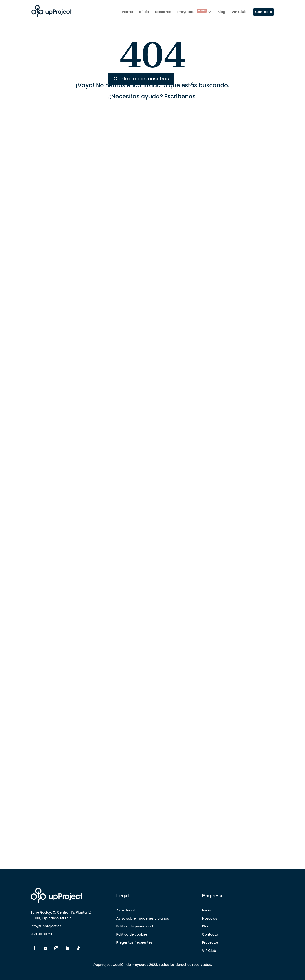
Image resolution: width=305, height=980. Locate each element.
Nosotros (163, 12)
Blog (221, 12)
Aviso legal (126, 910)
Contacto (264, 12)
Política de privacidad (135, 926)
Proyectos (192, 12)
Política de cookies (132, 934)
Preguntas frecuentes (134, 942)
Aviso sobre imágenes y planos (143, 918)
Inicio (144, 12)
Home (128, 12)
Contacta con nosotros (141, 79)
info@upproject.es (46, 926)
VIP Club (239, 12)
